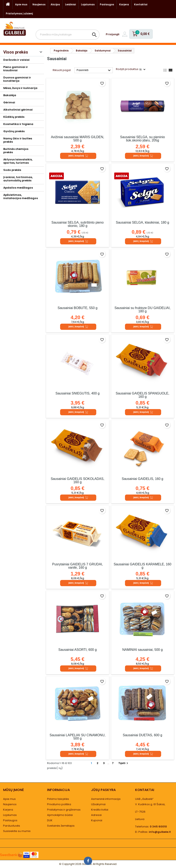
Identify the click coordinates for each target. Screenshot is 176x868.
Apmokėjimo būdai (60, 815)
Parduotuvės (12, 826)
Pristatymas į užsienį (19, 13)
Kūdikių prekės (14, 117)
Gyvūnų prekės (14, 131)
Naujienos (39, 4)
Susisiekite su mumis (17, 831)
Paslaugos (107, 4)
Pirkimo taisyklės (58, 799)
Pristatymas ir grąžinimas (64, 810)
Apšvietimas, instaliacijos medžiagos (21, 197)
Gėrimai (9, 102)
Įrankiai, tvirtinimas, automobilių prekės (18, 179)
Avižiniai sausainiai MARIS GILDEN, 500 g (77, 139)
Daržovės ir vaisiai (16, 60)
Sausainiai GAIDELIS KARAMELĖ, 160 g (142, 566)
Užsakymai (98, 804)
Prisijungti (113, 34)
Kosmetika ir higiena (18, 124)
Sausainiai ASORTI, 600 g (77, 650)
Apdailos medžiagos (18, 188)
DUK (50, 820)
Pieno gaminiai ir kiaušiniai (16, 69)
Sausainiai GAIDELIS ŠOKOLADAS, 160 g (77, 480)
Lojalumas (88, 4)
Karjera (124, 4)
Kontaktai (141, 4)
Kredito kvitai (100, 810)
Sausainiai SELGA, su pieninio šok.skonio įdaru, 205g (142, 139)
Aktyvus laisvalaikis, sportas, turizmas (18, 161)
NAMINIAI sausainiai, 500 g (143, 650)
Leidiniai (70, 4)
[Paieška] (68, 35)
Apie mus (21, 4)
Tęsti (124, 763)
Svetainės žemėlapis (61, 826)
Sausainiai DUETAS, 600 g (142, 735)
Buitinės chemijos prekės (16, 151)
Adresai (96, 815)
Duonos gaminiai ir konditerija (17, 79)
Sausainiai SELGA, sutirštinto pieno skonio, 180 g (78, 224)
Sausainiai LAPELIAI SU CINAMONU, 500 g (77, 737)
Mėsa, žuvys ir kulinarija (20, 88)
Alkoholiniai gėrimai (18, 110)
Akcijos (55, 4)
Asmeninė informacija (106, 799)
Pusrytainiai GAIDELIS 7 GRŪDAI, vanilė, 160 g (78, 566)
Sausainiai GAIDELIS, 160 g (142, 479)
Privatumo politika (59, 804)
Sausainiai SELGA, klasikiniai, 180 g (143, 222)
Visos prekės (16, 52)
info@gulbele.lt (160, 832)
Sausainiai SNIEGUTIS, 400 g (78, 393)
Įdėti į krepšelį (78, 156)
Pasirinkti (94, 70)
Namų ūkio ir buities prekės (18, 140)
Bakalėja (10, 95)
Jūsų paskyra (103, 790)
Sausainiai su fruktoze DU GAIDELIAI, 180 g (142, 310)
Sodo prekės (12, 170)
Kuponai (97, 820)
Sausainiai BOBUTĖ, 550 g (78, 308)
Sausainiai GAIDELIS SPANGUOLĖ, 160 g (142, 395)
